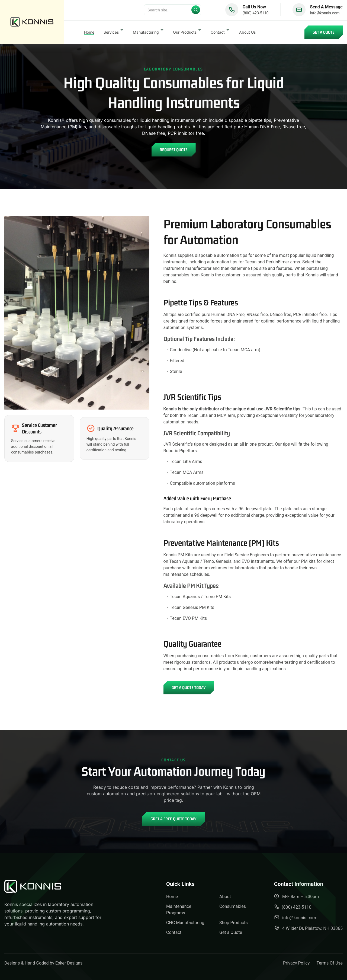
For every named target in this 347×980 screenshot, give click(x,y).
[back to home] (32, 22)
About (225, 897)
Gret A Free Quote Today (173, 819)
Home (89, 33)
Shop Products (234, 923)
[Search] (173, 11)
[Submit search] (196, 11)
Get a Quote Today (189, 687)
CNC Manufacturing (185, 923)
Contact (174, 932)
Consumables (233, 906)
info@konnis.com (325, 14)
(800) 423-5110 (256, 14)
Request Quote (174, 150)
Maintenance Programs (179, 910)
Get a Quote (324, 33)
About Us (247, 33)
